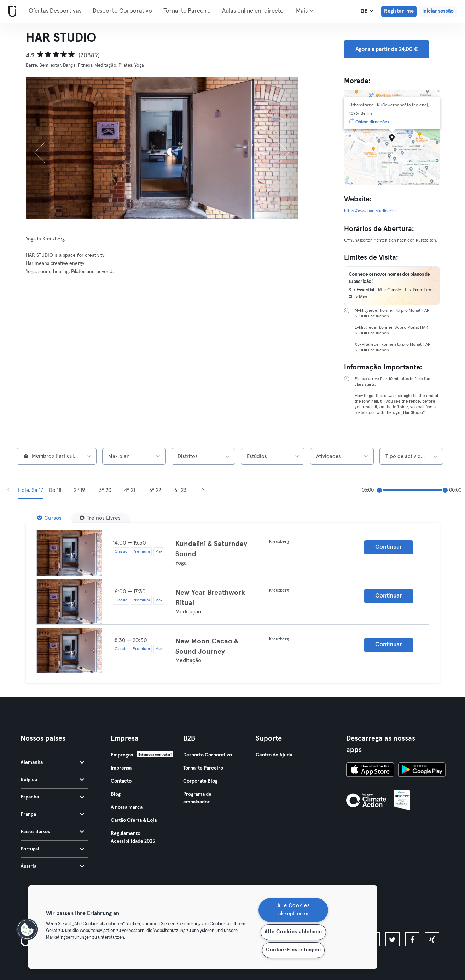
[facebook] (412, 939)
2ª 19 (79, 490)
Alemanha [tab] (52, 762)
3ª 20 (105, 490)
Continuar (388, 547)
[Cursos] (49, 518)
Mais (305, 11)
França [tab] (52, 814)
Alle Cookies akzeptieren (293, 910)
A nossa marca (127, 807)
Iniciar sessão (438, 11)
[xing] (432, 939)
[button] (27, 929)
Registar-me (399, 11)
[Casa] (11, 11)
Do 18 (55, 490)
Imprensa (121, 768)
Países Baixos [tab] (52, 832)
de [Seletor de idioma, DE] (367, 11)
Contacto (121, 781)
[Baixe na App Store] (370, 771)
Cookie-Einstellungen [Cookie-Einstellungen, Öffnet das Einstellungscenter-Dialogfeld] (293, 950)
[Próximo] (278, 148)
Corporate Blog (200, 781)
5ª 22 (155, 490)
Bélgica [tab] (52, 780)
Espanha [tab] (52, 797)
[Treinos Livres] (100, 518)
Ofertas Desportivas (55, 11)
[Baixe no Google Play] (422, 771)
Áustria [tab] (52, 866)
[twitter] (393, 939)
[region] (203, 927)
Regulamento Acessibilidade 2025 (133, 837)
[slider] (379, 490)
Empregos (122, 755)
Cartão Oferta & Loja (134, 820)
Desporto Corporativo (122, 11)
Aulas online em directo (253, 11)
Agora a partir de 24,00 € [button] (386, 49)
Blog (116, 794)
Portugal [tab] (52, 849)
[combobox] (57, 456)
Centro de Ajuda (274, 755)
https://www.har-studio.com (370, 211)
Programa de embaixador (197, 798)
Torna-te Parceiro (187, 11)
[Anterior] (46, 148)
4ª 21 (130, 490)
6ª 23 (180, 490)
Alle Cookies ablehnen (293, 932)
